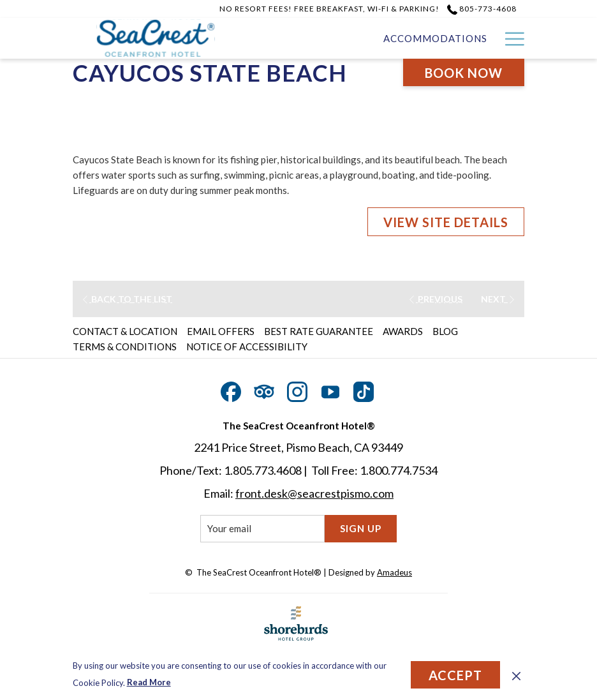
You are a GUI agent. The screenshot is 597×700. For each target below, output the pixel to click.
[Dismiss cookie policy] (516, 674)
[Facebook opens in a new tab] (231, 389)
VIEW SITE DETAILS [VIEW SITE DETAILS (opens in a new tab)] (446, 222)
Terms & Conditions (125, 346)
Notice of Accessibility (247, 346)
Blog (445, 331)
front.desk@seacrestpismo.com (314, 493)
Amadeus (394, 572)
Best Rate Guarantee (319, 331)
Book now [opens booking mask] (464, 73)
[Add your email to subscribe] (262, 529)
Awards (403, 331)
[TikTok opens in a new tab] (364, 389)
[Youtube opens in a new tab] (330, 389)
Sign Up (361, 528)
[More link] (510, 38)
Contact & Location (125, 331)
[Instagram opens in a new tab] (297, 389)
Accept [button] (455, 675)
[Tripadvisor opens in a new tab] (264, 389)
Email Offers (221, 331)
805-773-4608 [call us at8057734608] (482, 9)
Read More (149, 682)
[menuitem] (435, 38)
